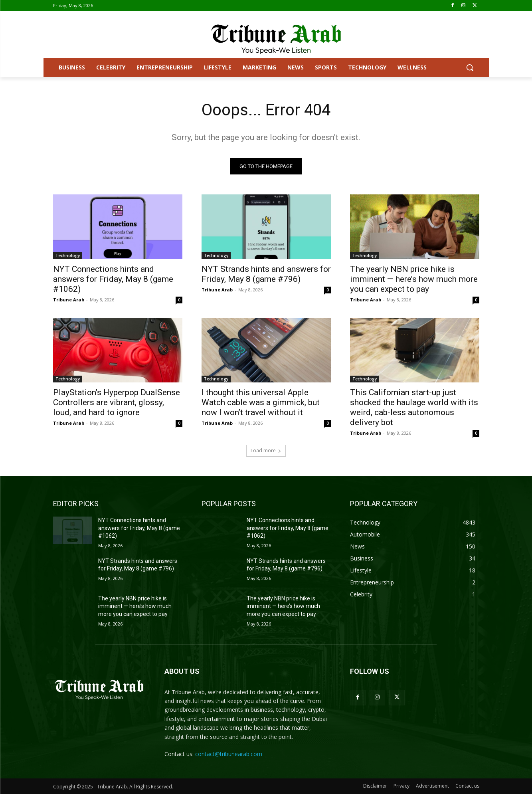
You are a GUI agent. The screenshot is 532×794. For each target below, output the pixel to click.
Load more (266, 450)
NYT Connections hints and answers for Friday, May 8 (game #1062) (113, 279)
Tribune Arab (69, 300)
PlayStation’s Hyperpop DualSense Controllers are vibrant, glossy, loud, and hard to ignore (117, 402)
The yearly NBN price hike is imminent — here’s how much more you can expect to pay (414, 279)
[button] (470, 67)
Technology (68, 255)
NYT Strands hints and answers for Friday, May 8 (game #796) (266, 274)
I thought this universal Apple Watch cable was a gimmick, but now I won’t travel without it (261, 402)
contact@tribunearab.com (229, 754)
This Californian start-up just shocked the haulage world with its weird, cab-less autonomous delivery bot (414, 407)
